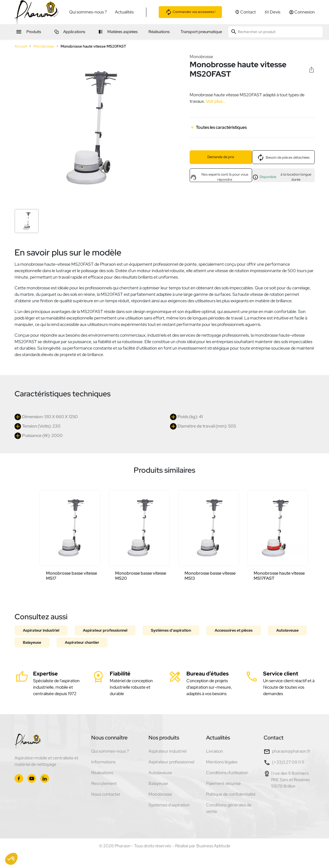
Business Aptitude (213, 846)
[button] (11, 859)
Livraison (215, 751)
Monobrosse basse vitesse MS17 (72, 576)
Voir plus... (215, 101)
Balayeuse (32, 642)
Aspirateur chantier (82, 642)
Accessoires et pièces (234, 630)
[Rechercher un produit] (275, 32)
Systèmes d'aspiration (171, 630)
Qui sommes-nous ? (88, 12)
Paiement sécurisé (223, 783)
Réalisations (102, 773)
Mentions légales (222, 762)
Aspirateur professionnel (105, 630)
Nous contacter (106, 794)
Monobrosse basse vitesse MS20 (141, 576)
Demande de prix (221, 157)
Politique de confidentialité (231, 794)
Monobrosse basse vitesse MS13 (210, 576)
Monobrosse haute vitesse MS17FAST (279, 576)
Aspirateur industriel (41, 630)
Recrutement (104, 783)
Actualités (124, 12)
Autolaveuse (287, 630)
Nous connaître (109, 738)
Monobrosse (201, 57)
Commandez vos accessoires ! (190, 12)
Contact (274, 738)
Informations (103, 762)
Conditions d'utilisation (227, 773)
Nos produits (164, 738)
